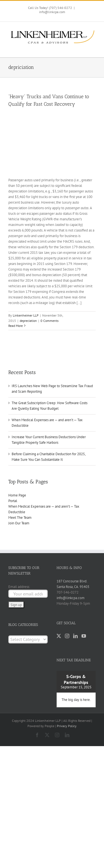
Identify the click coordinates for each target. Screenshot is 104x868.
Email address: (19, 587)
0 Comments (50, 321)
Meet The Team (20, 518)
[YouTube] (84, 636)
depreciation (28, 321)
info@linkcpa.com (52, 12)
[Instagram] (67, 636)
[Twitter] (59, 636)
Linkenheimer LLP (26, 315)
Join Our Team (19, 523)
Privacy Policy (67, 726)
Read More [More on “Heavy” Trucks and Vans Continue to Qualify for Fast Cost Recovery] (16, 326)
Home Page (17, 495)
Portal (13, 501)
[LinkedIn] (75, 636)
